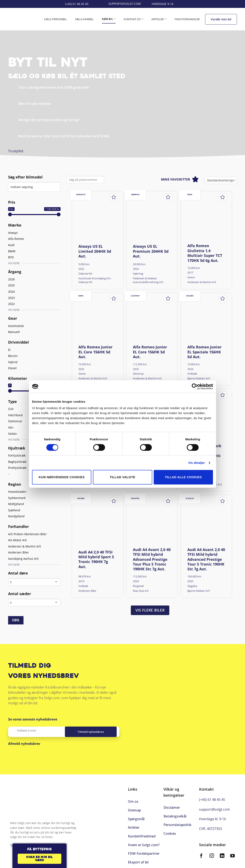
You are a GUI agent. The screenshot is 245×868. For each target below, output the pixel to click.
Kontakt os (134, 19)
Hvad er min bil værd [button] (40, 859)
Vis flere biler (150, 610)
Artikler (159, 19)
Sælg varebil (84, 19)
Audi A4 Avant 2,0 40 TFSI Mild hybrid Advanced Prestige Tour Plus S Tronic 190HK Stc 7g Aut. (152, 559)
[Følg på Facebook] (201, 856)
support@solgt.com (215, 809)
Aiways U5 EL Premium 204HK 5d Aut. (151, 251)
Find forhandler (187, 19)
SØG (16, 620)
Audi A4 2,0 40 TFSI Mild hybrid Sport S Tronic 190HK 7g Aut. (96, 559)
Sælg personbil (56, 19)
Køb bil (109, 19)
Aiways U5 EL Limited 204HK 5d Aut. (95, 251)
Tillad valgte (122, 477)
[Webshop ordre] (221, 180)
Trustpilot (16, 151)
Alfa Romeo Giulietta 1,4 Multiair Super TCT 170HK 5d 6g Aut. (205, 253)
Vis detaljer (197, 463)
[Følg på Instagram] (212, 856)
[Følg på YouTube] (233, 856)
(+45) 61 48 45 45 (212, 800)
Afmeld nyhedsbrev (24, 744)
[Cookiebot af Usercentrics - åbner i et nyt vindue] (195, 386)
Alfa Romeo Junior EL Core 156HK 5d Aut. (95, 352)
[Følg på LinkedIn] (222, 856)
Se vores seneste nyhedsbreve (33, 719)
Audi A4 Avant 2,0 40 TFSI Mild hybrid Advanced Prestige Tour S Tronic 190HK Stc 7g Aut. (206, 559)
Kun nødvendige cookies (62, 477)
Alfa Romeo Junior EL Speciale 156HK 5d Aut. (204, 352)
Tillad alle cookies (183, 477)
